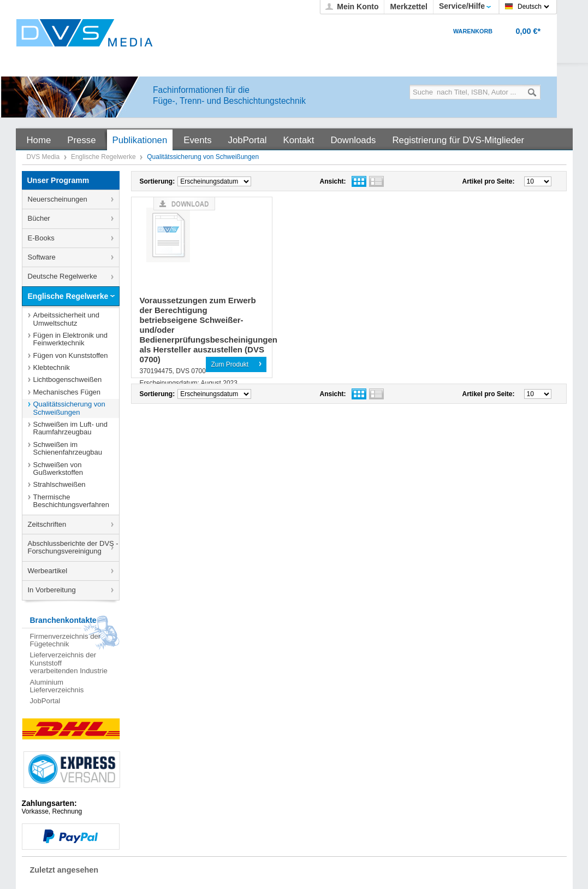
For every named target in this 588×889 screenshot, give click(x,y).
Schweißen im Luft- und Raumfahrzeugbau (71, 428)
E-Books (41, 238)
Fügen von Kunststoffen (71, 355)
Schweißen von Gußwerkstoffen (58, 469)
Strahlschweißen (60, 484)
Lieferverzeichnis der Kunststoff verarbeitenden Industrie (69, 663)
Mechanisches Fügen (67, 392)
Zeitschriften (47, 524)
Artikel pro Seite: (489, 181)
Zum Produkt (230, 364)
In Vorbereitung (52, 590)
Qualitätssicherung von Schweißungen (69, 408)
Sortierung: (158, 181)
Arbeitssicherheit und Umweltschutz (66, 319)
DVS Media (44, 157)
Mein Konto (358, 7)
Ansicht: (333, 181)
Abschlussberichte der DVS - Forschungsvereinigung (73, 547)
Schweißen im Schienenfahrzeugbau (68, 448)
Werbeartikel (48, 571)
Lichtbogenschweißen (68, 379)
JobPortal (45, 701)
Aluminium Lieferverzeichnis (57, 686)
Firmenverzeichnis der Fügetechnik (66, 640)
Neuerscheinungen (58, 199)
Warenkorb (473, 31)
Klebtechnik (52, 367)
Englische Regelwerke (104, 157)
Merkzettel (408, 7)
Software (42, 257)
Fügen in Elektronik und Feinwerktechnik (71, 339)
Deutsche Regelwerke (63, 276)
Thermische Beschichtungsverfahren (71, 501)
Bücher (39, 218)
